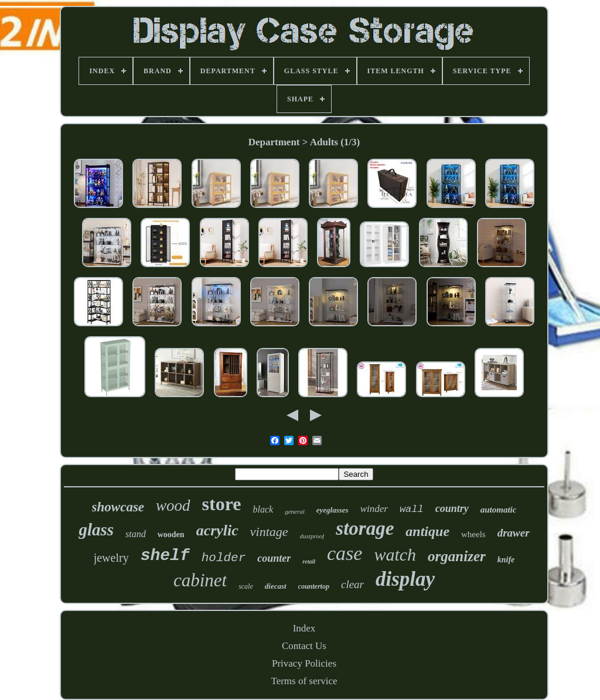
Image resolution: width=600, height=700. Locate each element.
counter (274, 558)
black (263, 509)
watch (395, 554)
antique (427, 531)
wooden (171, 535)
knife (506, 560)
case (345, 553)
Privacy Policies (304, 663)
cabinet (200, 580)
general (295, 511)
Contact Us (304, 646)
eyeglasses (333, 510)
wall (412, 509)
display (405, 579)
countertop (314, 586)
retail (309, 561)
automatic (499, 510)
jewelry (111, 558)
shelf (165, 556)
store (222, 504)
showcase (118, 507)
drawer (514, 533)
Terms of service (304, 681)
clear (352, 584)
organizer (457, 556)
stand (136, 534)
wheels (473, 534)
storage (365, 528)
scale (246, 586)
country (452, 508)
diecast (276, 586)
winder (374, 509)
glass (96, 530)
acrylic (217, 530)
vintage (269, 532)
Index (304, 628)
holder (224, 558)
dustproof (312, 536)
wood (173, 506)
